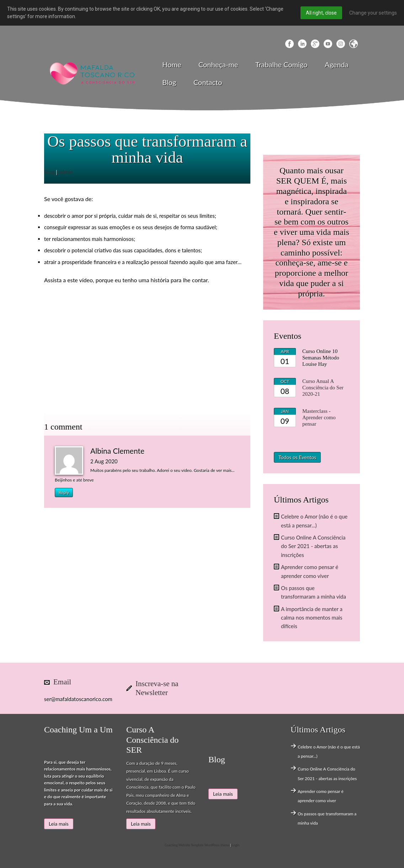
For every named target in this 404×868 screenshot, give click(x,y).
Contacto (208, 82)
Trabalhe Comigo (281, 64)
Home (172, 64)
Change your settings (373, 13)
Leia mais (59, 824)
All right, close (321, 13)
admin (66, 172)
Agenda (337, 64)
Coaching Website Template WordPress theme (197, 845)
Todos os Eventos (297, 457)
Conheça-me (218, 64)
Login (236, 845)
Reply (64, 492)
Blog (169, 82)
